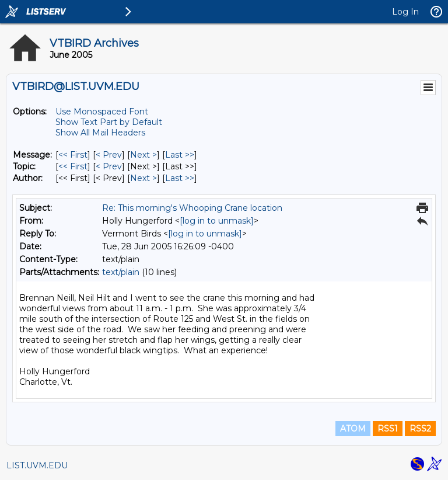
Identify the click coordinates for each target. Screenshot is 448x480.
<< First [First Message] (73, 155)
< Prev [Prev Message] (109, 155)
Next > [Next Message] (143, 155)
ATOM (353, 429)
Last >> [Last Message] (180, 155)
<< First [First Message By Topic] (73, 166)
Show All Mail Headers (100, 133)
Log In (405, 12)
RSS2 (420, 429)
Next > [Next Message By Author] (143, 178)
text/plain (121, 272)
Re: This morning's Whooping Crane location (192, 208)
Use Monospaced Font (102, 112)
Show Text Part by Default (109, 122)
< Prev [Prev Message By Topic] (109, 166)
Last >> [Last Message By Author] (180, 178)
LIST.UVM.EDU (37, 465)
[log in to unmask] (217, 221)
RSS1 (388, 429)
